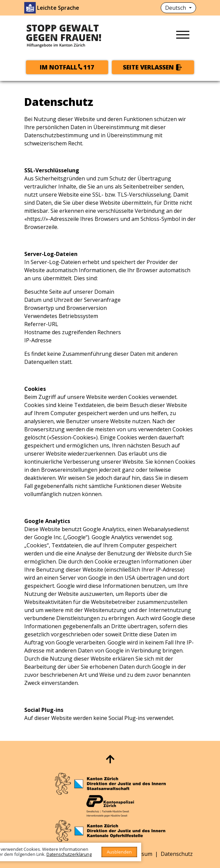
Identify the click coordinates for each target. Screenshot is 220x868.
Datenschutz (177, 854)
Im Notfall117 (67, 67)
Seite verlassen (148, 67)
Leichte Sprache (58, 8)
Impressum (138, 854)
